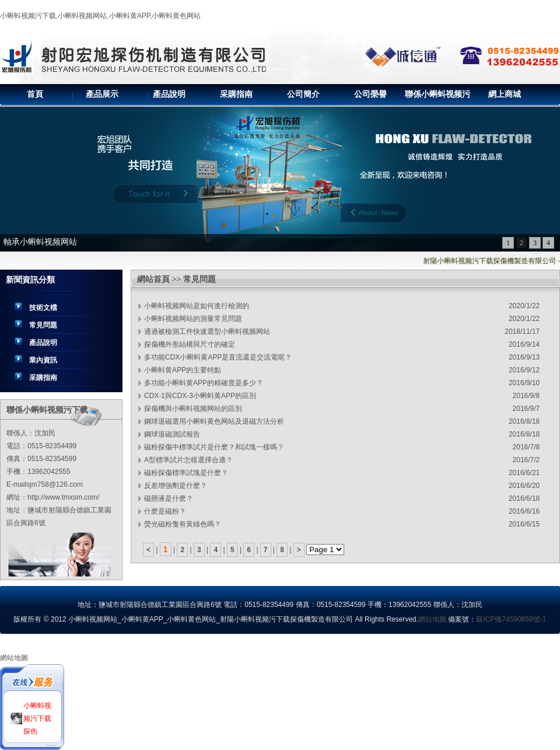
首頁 (35, 94)
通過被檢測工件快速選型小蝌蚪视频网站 (207, 332)
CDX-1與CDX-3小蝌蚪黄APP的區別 (200, 396)
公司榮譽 (370, 94)
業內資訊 (43, 360)
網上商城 (505, 94)
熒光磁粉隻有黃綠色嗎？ (183, 524)
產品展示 (102, 94)
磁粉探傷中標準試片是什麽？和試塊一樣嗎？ (214, 447)
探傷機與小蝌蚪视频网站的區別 (193, 409)
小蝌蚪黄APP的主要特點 (183, 370)
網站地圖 (432, 619)
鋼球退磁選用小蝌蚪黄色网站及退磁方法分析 (214, 421)
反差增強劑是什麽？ (176, 486)
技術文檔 (43, 308)
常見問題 (43, 325)
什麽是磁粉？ (165, 511)
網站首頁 (153, 279)
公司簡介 (303, 94)
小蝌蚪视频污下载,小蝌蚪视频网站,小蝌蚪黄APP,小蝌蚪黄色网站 (100, 16)
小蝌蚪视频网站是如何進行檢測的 (197, 306)
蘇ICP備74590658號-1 (511, 619)
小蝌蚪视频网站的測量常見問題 (193, 319)
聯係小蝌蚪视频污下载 (437, 97)
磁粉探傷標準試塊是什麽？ (186, 473)
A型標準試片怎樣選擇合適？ (188, 460)
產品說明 (169, 94)
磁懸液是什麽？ (169, 498)
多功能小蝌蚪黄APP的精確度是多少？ (204, 383)
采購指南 (236, 94)
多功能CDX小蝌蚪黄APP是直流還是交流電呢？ (218, 357)
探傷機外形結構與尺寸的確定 (190, 344)
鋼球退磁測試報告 (172, 434)
